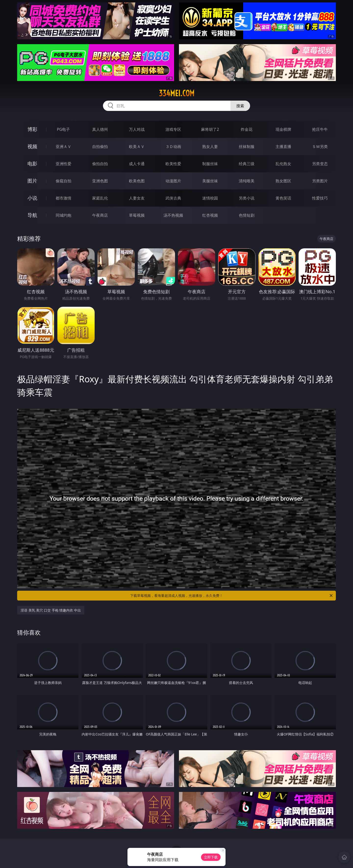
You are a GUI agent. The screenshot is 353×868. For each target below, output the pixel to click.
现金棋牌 (283, 129)
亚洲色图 (100, 181)
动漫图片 (173, 181)
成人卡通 (137, 164)
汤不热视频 (173, 215)
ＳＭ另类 (320, 147)
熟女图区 (283, 181)
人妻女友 (137, 198)
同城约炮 (63, 215)
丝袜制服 (247, 147)
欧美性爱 (173, 164)
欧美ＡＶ (137, 147)
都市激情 (63, 198)
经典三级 (247, 164)
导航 (32, 215)
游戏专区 (173, 129)
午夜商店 (100, 215)
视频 (32, 146)
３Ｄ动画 (173, 147)
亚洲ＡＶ (63, 147)
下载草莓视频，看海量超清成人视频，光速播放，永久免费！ (232, 596)
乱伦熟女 (283, 164)
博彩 (32, 129)
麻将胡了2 (210, 129)
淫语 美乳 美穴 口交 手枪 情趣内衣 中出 (51, 610)
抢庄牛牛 (320, 129)
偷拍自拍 (100, 164)
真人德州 (100, 129)
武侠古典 (173, 198)
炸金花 (247, 129)
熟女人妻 (210, 147)
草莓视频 (137, 215)
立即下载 (211, 857)
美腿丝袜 (210, 181)
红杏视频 (210, 215)
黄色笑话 (283, 198)
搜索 (240, 106)
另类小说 (247, 198)
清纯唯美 (247, 181)
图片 (32, 181)
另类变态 (320, 164)
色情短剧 (247, 215)
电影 (32, 164)
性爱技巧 (320, 198)
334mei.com (177, 93)
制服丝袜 (210, 164)
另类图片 (320, 181)
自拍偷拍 (100, 147)
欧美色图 (137, 181)
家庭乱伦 (100, 198)
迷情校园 (210, 198)
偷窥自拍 (63, 181)
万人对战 (137, 129)
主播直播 (283, 147)
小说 (32, 198)
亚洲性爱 (63, 164)
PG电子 (63, 129)
